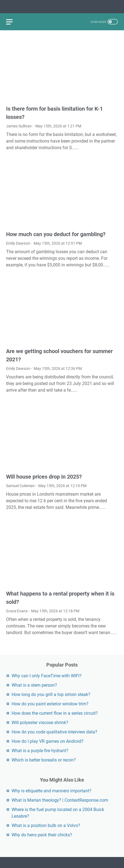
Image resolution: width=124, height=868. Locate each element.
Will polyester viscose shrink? (40, 723)
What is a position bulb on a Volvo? (46, 825)
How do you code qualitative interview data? (54, 732)
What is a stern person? (34, 685)
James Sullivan (19, 126)
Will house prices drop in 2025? (44, 477)
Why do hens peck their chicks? (42, 835)
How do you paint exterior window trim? (50, 704)
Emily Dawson (18, 243)
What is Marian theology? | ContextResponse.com (60, 800)
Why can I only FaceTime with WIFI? (47, 676)
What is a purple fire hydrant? (40, 751)
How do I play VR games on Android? (48, 741)
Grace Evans (17, 611)
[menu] (13, 22)
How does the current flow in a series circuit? (55, 713)
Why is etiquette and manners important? (52, 791)
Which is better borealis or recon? (44, 760)
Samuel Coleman (20, 486)
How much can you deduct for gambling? (56, 234)
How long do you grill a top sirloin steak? (51, 694)
